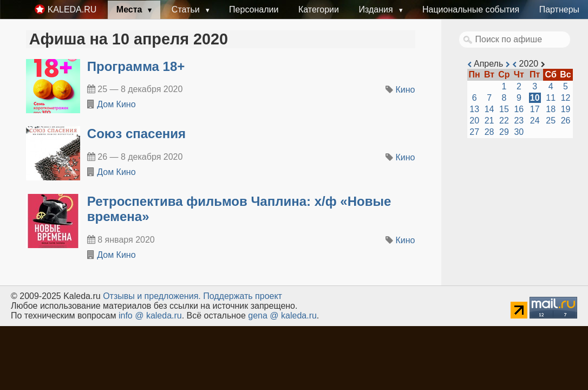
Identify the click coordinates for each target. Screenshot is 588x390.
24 (535, 121)
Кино (406, 90)
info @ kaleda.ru (150, 316)
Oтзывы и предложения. (152, 296)
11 (551, 98)
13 (474, 109)
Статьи (187, 9)
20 (474, 121)
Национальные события (471, 9)
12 (566, 98)
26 (566, 121)
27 (474, 132)
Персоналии (254, 9)
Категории (319, 9)
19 (566, 109)
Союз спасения (136, 134)
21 (489, 121)
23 (519, 121)
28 (489, 132)
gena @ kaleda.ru (282, 316)
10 (535, 98)
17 (535, 109)
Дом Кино (116, 104)
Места (130, 9)
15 (504, 109)
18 (551, 109)
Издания (377, 9)
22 (504, 121)
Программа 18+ (136, 66)
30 (519, 132)
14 (489, 109)
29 (504, 132)
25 (551, 121)
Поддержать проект (243, 296)
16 (519, 109)
